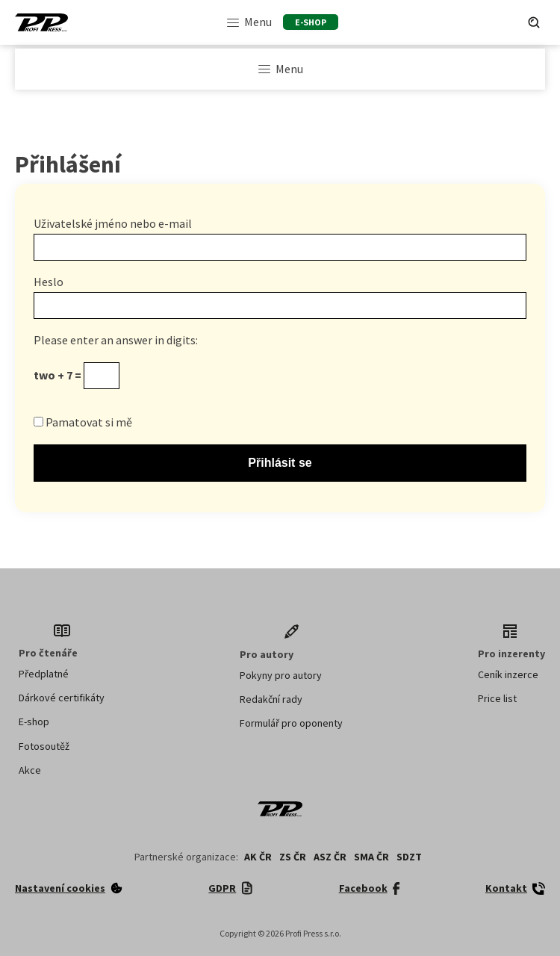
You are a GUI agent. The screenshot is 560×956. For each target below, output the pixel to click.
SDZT (409, 857)
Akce (30, 770)
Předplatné (44, 674)
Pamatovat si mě (83, 422)
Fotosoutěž (44, 746)
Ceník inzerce (508, 674)
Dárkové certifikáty (62, 698)
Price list (497, 698)
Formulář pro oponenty (291, 723)
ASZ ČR (330, 857)
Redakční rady (271, 699)
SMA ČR (371, 857)
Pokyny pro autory (281, 675)
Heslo (49, 282)
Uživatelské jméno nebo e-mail (113, 223)
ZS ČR (293, 857)
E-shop (34, 721)
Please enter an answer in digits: (116, 340)
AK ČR (258, 857)
